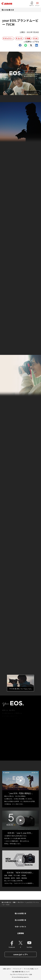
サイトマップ (17, 969)
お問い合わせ (7, 969)
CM (36, 38)
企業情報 (21, 933)
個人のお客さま (8, 10)
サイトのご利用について (31, 969)
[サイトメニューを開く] (37, 4)
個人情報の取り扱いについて (21, 972)
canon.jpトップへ (21, 954)
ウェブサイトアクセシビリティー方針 (21, 974)
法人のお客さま (20, 920)
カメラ (20, 38)
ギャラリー (9, 38)
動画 (29, 38)
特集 (14, 902)
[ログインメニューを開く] (32, 4)
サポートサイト (20, 927)
